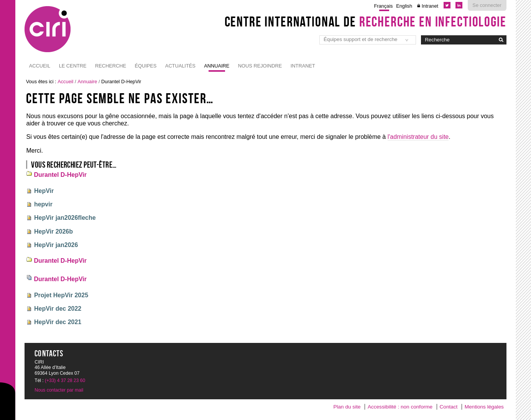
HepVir (44, 191)
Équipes (145, 66)
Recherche (111, 66)
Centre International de (366, 21)
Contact (449, 407)
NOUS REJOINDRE (260, 66)
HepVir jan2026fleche (65, 218)
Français (383, 6)
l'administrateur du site (418, 137)
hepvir (43, 204)
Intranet (430, 6)
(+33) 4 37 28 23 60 (65, 380)
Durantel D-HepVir (60, 175)
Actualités (180, 66)
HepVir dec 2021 (58, 322)
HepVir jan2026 (56, 245)
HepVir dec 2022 (58, 309)
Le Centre (73, 66)
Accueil (40, 66)
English (404, 6)
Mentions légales (484, 407)
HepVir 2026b (53, 231)
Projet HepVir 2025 (61, 295)
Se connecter (487, 5)
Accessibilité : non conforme (400, 407)
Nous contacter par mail (59, 390)
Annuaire (217, 66)
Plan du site (347, 407)
